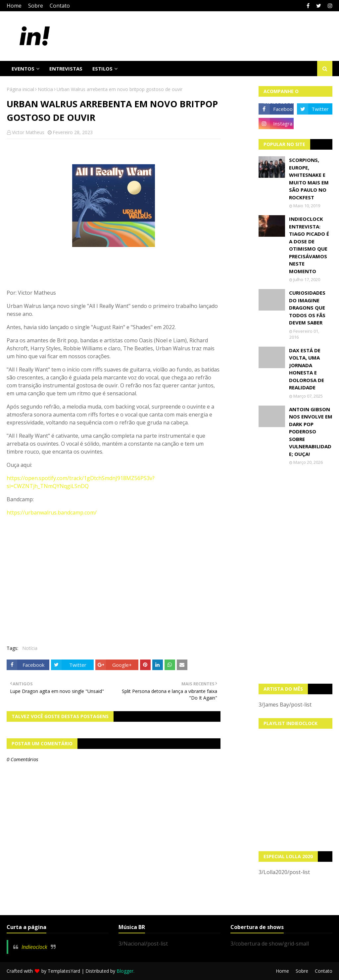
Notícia (45, 89)
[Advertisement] (296, 574)
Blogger (125, 971)
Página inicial (20, 89)
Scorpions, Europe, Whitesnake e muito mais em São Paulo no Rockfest (309, 179)
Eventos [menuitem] (23, 69)
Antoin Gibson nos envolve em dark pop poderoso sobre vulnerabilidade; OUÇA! (311, 432)
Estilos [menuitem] (102, 69)
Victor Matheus (28, 132)
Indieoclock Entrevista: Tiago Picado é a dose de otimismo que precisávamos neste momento (309, 245)
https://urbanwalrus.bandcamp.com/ (52, 513)
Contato (60, 6)
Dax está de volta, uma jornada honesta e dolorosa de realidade (307, 369)
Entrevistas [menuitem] (66, 69)
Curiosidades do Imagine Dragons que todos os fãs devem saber (307, 308)
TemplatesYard (64, 971)
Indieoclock (34, 947)
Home (14, 6)
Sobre (36, 6)
